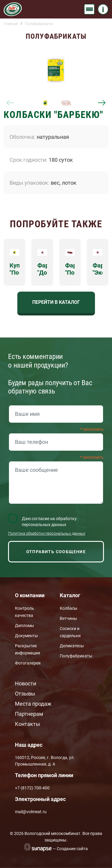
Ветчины (68, 618)
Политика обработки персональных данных (47, 533)
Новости (26, 683)
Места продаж (33, 704)
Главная (11, 24)
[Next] (102, 103)
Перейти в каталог (56, 302)
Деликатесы (72, 646)
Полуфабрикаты (39, 24)
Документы (26, 636)
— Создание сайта (70, 849)
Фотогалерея (28, 663)
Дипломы (24, 626)
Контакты (27, 724)
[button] (56, 70)
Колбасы (69, 608)
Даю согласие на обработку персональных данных (49, 522)
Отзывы (25, 694)
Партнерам (29, 714)
